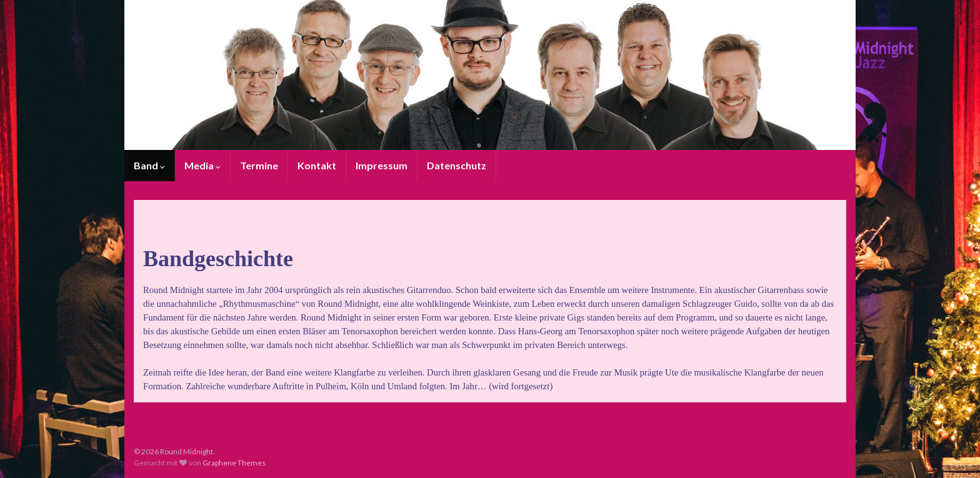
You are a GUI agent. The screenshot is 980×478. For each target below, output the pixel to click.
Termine (259, 165)
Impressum (382, 165)
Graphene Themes (234, 463)
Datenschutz (457, 165)
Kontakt (317, 165)
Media (202, 165)
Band (149, 165)
